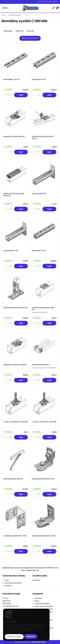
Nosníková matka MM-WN (14, 137)
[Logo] (30, 8)
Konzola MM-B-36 (11, 251)
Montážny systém (15, 15)
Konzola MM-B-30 (39, 194)
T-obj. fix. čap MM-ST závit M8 (44, 422)
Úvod (3, 15)
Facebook (36, 580)
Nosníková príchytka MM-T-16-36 (43, 138)
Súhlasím (31, 636)
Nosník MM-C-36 (39, 251)
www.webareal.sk (38, 642)
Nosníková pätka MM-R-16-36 (15, 308)
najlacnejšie (8, 31)
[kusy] (8, 95)
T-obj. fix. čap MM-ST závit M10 (16, 422)
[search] (53, 8)
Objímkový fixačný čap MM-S (15, 365)
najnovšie (30, 31)
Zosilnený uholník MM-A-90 (43, 479)
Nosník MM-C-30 (39, 80)
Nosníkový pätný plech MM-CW (43, 309)
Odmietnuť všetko (14, 637)
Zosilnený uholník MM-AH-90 (44, 536)
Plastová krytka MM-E (41, 365)
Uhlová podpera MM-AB (13, 479)
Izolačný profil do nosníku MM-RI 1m (14, 195)
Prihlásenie (42, 1)
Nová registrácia (54, 1)
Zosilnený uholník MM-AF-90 (15, 536)
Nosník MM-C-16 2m (12, 80)
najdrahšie (19, 31)
